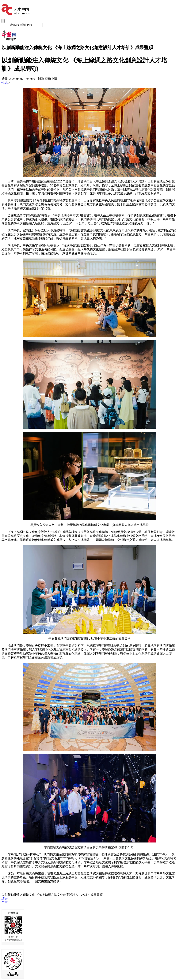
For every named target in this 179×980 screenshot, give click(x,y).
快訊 (5, 83)
